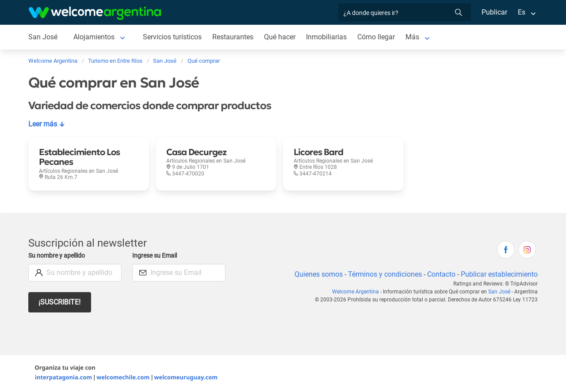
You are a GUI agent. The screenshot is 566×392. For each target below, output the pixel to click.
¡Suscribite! (60, 302)
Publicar (494, 12)
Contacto (440, 274)
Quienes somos (316, 274)
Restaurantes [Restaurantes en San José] (234, 37)
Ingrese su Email (156, 256)
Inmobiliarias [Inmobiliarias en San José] (329, 37)
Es (522, 12)
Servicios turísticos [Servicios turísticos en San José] (173, 37)
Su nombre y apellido (58, 256)
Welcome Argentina (358, 292)
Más (415, 37)
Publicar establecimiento (499, 274)
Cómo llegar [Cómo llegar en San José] (379, 37)
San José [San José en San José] (43, 37)
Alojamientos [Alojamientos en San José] (94, 37)
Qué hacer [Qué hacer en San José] (282, 37)
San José (500, 292)
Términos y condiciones (383, 274)
